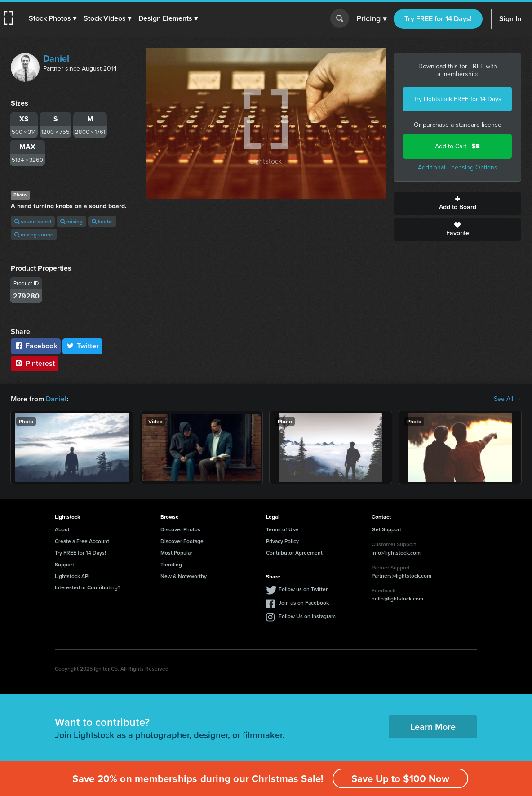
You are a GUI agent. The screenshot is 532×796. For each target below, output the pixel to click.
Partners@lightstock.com (401, 576)
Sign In (510, 19)
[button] (53, 18)
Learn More (433, 727)
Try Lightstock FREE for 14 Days (457, 99)
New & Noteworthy (184, 576)
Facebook (36, 346)
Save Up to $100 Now (400, 779)
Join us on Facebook (304, 603)
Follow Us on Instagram (307, 616)
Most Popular (176, 553)
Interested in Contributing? (88, 587)
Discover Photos (180, 529)
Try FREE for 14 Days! (438, 19)
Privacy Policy (282, 541)
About (62, 529)
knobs (102, 221)
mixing (71, 221)
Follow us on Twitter (303, 589)
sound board (33, 221)
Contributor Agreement (294, 553)
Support (64, 564)
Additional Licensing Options (458, 167)
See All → (508, 399)
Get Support (386, 529)
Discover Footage (182, 541)
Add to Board (457, 204)
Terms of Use (282, 529)
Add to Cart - (457, 146)
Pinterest (35, 363)
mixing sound (34, 234)
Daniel (56, 58)
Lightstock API (72, 576)
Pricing (371, 19)
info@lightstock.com (396, 553)
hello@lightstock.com (397, 598)
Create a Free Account (82, 541)
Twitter (83, 346)
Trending (171, 564)
